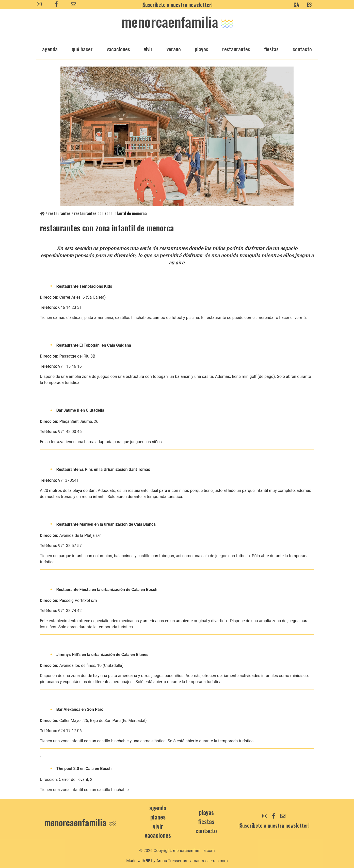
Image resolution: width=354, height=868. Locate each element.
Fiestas (206, 821)
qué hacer (82, 49)
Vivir (158, 826)
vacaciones (118, 49)
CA (296, 4)
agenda (50, 49)
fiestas (271, 49)
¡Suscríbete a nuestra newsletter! (177, 4)
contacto (206, 830)
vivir (148, 49)
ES (309, 4)
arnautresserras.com (209, 861)
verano (174, 49)
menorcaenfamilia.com (194, 851)
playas (202, 49)
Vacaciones (158, 835)
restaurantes (236, 49)
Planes (158, 817)
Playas (206, 812)
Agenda (158, 808)
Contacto (302, 49)
